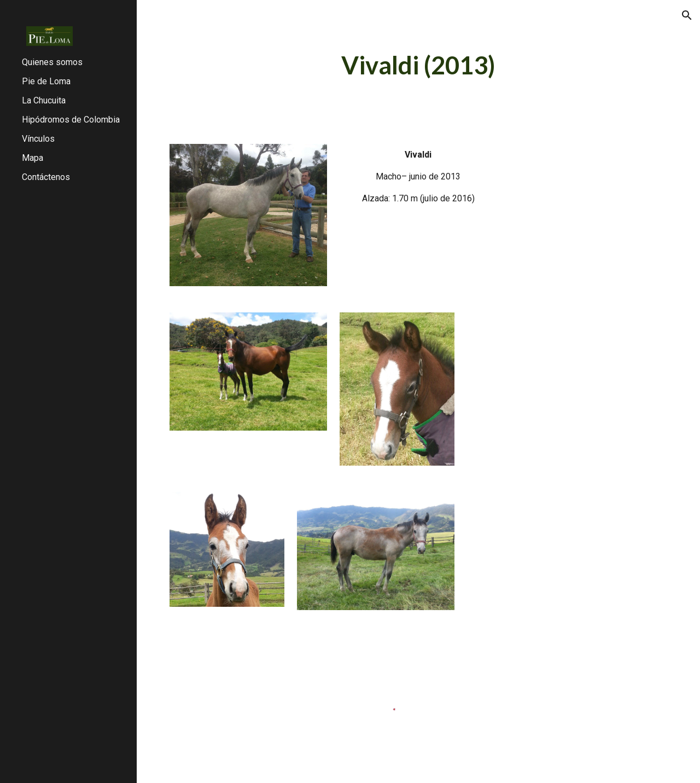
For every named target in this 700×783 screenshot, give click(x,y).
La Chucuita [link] (44, 100)
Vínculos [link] (38, 139)
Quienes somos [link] (52, 62)
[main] (418, 65)
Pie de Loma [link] (46, 81)
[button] (687, 15)
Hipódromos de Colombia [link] (71, 120)
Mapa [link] (33, 158)
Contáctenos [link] (46, 177)
